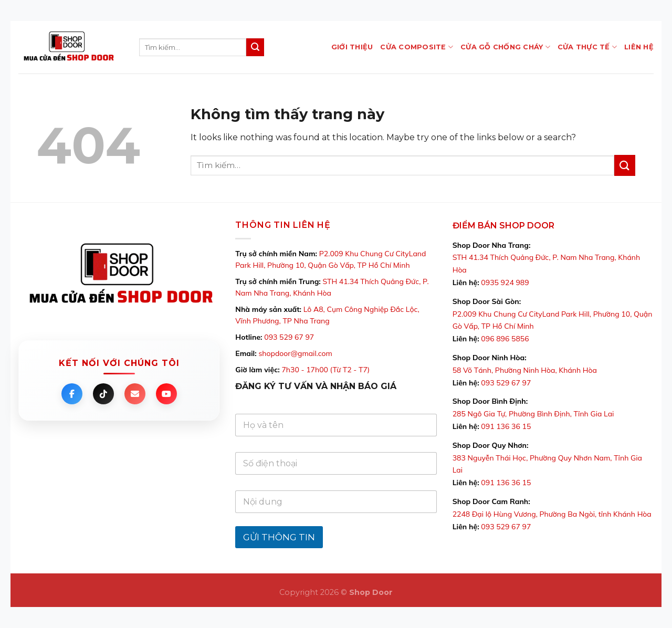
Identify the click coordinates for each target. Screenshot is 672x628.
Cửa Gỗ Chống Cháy (505, 47)
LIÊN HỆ (639, 47)
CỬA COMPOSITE (417, 47)
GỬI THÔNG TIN (279, 537)
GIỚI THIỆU (352, 47)
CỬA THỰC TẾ (587, 47)
